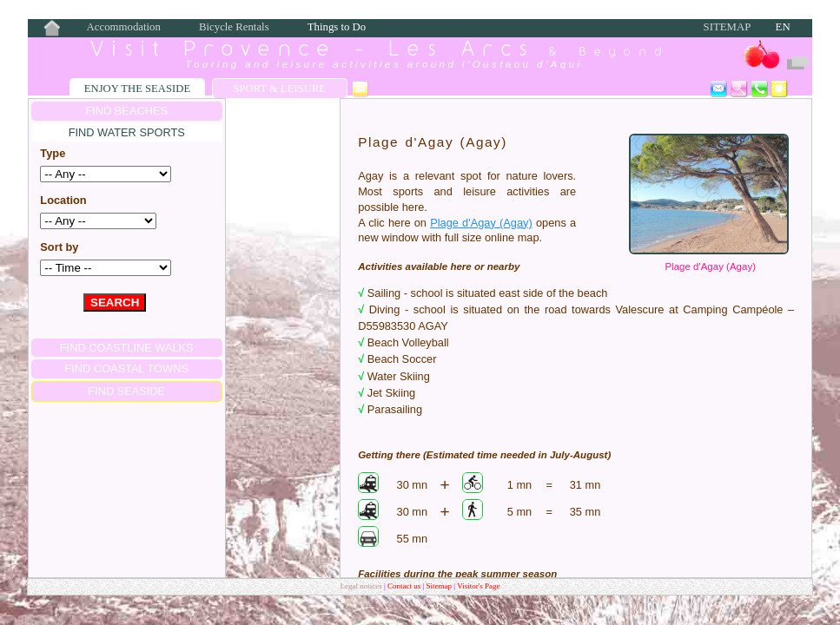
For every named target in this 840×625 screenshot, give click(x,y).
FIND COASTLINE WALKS (127, 348)
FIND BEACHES (126, 111)
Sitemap (728, 27)
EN (783, 27)
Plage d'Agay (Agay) (710, 266)
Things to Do (337, 27)
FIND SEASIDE (126, 391)
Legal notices (361, 586)
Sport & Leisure (279, 89)
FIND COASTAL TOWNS (126, 368)
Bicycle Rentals (234, 27)
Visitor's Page (478, 586)
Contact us (405, 586)
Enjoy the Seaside (137, 89)
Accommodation (124, 27)
